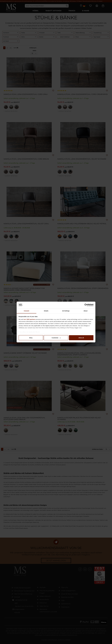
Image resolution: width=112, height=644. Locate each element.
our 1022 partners (30, 319)
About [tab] (86, 311)
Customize (56, 338)
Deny (31, 338)
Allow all (81, 338)
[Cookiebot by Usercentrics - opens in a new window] (86, 305)
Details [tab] (46, 311)
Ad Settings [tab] (66, 311)
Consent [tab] (26, 311)
